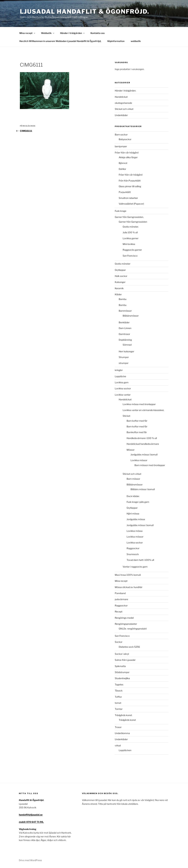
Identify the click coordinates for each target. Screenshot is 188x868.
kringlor (119, 370)
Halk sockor (121, 276)
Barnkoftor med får (137, 432)
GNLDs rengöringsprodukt (134, 629)
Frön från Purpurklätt (130, 181)
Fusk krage (121, 211)
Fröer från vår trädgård (127, 153)
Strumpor (124, 357)
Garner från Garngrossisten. (129, 217)
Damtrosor (124, 334)
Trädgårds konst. (124, 715)
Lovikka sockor (123, 388)
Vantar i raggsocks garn (135, 567)
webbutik (136, 41)
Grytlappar (120, 270)
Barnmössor (125, 311)
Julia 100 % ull (130, 232)
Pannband (120, 593)
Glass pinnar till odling (130, 186)
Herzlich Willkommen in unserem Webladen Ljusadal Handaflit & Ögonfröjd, (60, 41)
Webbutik (48, 33)
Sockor (119, 642)
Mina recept (28, 33)
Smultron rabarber (128, 198)
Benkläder (124, 322)
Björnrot (123, 163)
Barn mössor (133, 479)
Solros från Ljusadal (125, 660)
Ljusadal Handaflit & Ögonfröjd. (85, 11)
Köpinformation (116, 41)
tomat (118, 703)
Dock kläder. (133, 496)
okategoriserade (123, 103)
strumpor (124, 363)
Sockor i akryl (122, 654)
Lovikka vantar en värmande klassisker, (143, 410)
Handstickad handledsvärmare (143, 444)
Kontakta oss (98, 33)
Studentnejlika (122, 678)
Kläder (118, 294)
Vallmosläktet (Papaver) (131, 204)
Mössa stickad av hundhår (129, 587)
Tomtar (119, 709)
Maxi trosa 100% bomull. (128, 575)
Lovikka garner (131, 238)
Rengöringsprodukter (126, 624)
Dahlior (122, 169)
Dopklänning (125, 340)
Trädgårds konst (127, 720)
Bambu (123, 299)
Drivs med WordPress (30, 860)
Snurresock (133, 554)
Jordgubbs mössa (136, 519)
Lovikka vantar (123, 395)
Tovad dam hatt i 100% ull (140, 560)
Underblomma (122, 733)
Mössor (131, 450)
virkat (118, 745)
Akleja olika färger (128, 157)
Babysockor (125, 139)
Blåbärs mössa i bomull (143, 489)
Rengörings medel (124, 618)
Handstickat (121, 97)
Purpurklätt (125, 192)
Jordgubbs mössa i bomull (144, 454)
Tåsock (119, 691)
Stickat (126, 416)
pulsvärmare (121, 599)
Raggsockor (133, 548)
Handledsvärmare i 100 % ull (142, 438)
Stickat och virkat (124, 109)
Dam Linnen (125, 328)
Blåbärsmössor (131, 316)
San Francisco (130, 256)
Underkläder (121, 115)
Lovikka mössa (135, 531)
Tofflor (118, 697)
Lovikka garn (122, 382)
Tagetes (119, 684)
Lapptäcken (125, 750)
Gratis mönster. (131, 227)
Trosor (118, 727)
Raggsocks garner (132, 250)
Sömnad (127, 345)
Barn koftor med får (137, 421)
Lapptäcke (120, 376)
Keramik (119, 288)
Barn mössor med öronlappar (150, 465)
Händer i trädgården (73, 33)
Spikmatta (120, 666)
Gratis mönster (123, 264)
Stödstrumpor (122, 672)
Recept (119, 612)
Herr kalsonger (126, 351)
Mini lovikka (129, 244)
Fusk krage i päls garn (138, 502)
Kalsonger (120, 282)
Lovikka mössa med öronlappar (139, 404)
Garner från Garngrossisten (133, 222)
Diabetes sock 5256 (129, 647)
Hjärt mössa (133, 514)
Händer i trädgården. (125, 91)
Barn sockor (121, 135)
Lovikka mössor (139, 460)
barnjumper (121, 146)
